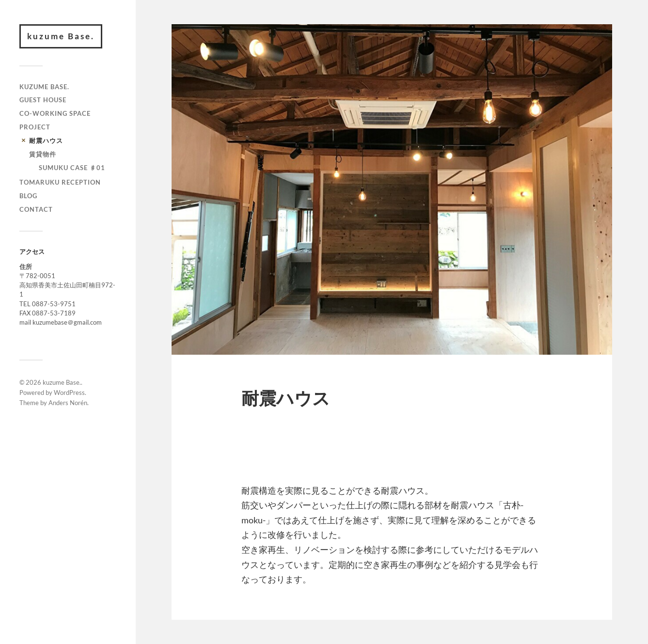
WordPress (69, 393)
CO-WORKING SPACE (55, 113)
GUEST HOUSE (43, 100)
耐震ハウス (46, 141)
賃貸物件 (43, 154)
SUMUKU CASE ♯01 (72, 168)
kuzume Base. (61, 36)
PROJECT (35, 127)
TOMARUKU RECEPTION (60, 182)
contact (36, 209)
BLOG (28, 196)
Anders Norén (68, 403)
